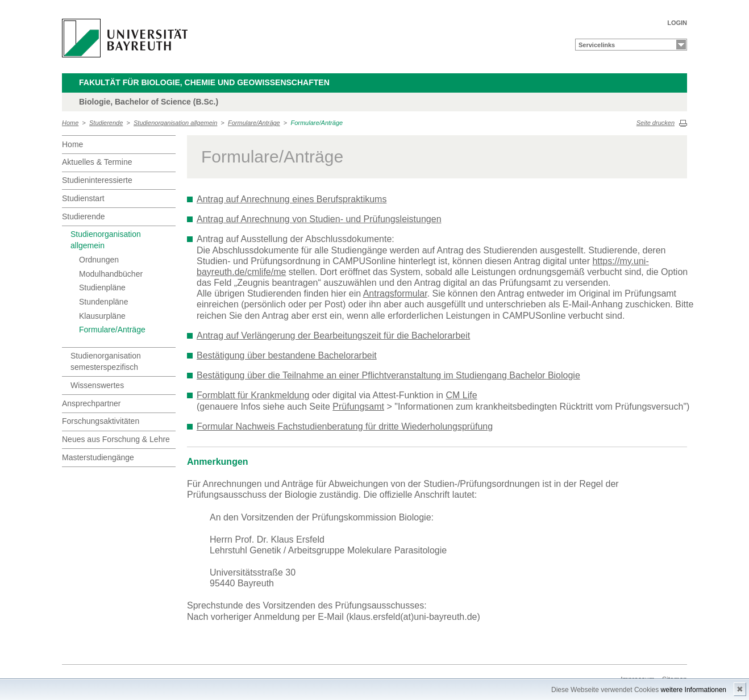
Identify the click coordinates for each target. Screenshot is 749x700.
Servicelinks (597, 45)
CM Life (461, 395)
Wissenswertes (97, 385)
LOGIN (677, 23)
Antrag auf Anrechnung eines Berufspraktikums (292, 199)
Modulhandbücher (111, 274)
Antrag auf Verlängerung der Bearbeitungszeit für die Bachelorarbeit (333, 336)
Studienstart (83, 198)
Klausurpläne (102, 316)
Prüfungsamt (358, 407)
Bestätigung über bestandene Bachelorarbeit (287, 355)
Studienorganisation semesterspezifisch (106, 361)
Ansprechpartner (91, 403)
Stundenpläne (103, 302)
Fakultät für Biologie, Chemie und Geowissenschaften (204, 82)
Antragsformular (395, 293)
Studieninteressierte (97, 180)
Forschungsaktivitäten (101, 421)
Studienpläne (102, 287)
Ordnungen (99, 260)
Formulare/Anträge (254, 123)
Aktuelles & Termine (97, 162)
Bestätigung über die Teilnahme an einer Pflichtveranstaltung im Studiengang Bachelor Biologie (388, 375)
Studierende (106, 123)
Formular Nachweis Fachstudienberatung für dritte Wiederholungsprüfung (345, 426)
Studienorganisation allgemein (175, 123)
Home (70, 123)
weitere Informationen (694, 690)
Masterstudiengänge (98, 457)
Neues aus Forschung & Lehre (116, 439)
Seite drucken (656, 123)
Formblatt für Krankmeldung (253, 395)
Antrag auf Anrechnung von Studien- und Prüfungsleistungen (319, 219)
